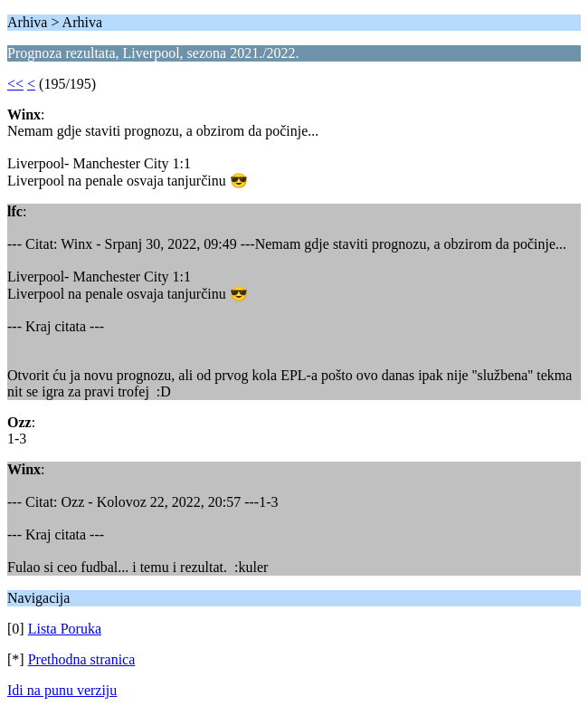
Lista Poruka (65, 629)
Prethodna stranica (82, 659)
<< (15, 84)
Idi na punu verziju (62, 690)
